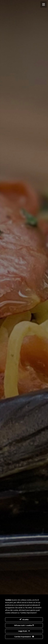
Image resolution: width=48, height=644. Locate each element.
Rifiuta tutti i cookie (24, 625)
